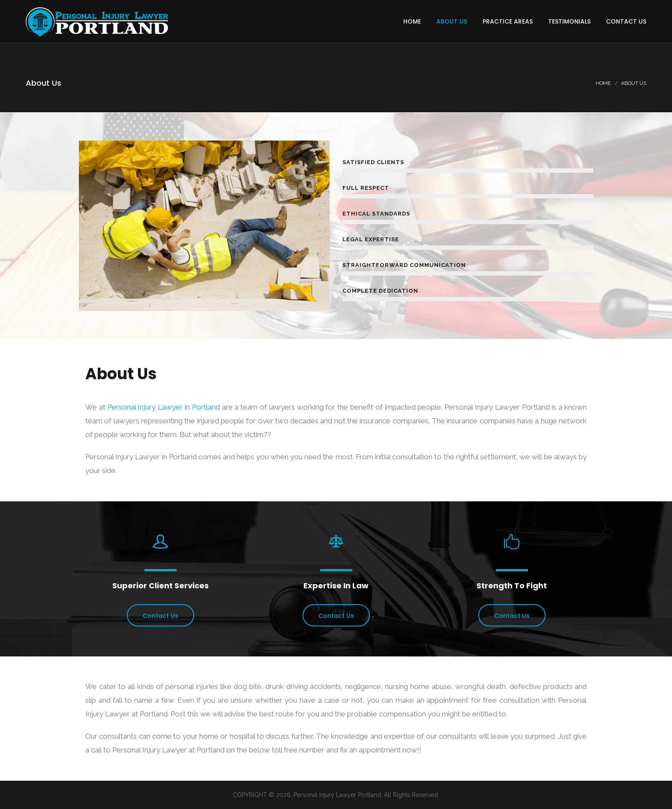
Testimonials (569, 21)
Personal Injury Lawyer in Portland (164, 407)
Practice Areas (508, 21)
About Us (452, 21)
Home (412, 21)
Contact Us (626, 21)
